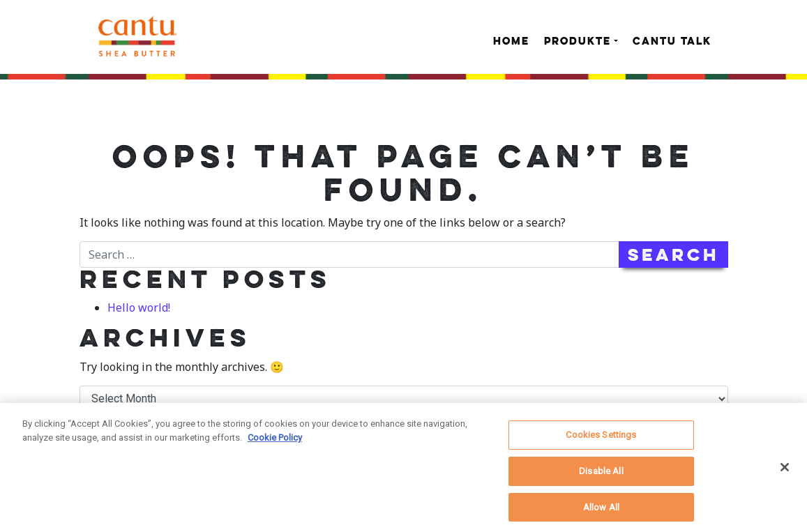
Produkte (578, 42)
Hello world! (139, 307)
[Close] (785, 471)
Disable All (601, 474)
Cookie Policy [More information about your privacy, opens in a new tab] (275, 441)
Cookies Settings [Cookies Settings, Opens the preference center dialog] (601, 439)
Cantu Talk (672, 42)
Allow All (601, 511)
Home (511, 42)
